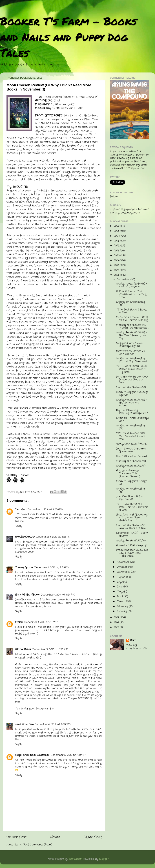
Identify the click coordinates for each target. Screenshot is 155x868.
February (123, 606)
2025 (117, 231)
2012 (117, 627)
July (119, 582)
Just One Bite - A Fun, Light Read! (130, 498)
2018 (117, 265)
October (122, 567)
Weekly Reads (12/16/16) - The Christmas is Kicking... (132, 403)
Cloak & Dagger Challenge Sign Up (132, 394)
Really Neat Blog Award (131, 444)
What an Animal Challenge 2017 (132, 419)
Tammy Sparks (24, 568)
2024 (117, 236)
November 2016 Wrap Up (132, 545)
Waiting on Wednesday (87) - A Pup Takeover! (131, 360)
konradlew (75, 859)
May (120, 592)
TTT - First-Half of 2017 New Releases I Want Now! (131, 436)
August (121, 577)
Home (55, 837)
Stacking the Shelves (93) (131, 387)
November (123, 562)
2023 (117, 241)
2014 (117, 622)
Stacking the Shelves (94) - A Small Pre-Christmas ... (132, 326)
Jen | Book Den (24, 724)
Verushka (21, 509)
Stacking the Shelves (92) (131, 461)
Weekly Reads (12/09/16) (131, 466)
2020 (117, 256)
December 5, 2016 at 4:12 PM (68, 755)
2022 (117, 246)
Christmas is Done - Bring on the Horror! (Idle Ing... (132, 319)
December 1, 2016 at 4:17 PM (41, 622)
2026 (117, 226)
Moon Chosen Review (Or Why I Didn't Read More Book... (132, 553)
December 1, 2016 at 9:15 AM (51, 568)
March (121, 601)
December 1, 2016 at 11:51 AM (58, 595)
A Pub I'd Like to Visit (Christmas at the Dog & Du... (131, 294)
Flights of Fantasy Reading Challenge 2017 (132, 412)
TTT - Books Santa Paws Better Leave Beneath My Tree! (131, 369)
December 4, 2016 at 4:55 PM (53, 724)
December (124, 280)
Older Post (93, 837)
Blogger (104, 859)
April (120, 597)
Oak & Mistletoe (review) (131, 456)
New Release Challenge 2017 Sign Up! (130, 352)
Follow (114, 197)
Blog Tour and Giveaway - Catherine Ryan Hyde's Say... (132, 518)
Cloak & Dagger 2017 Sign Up (132, 483)
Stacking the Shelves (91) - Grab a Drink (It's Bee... (132, 527)
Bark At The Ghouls (27, 595)
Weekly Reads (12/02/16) (131, 541)
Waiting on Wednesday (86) (130, 427)
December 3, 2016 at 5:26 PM (50, 649)
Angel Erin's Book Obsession (32, 755)
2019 (117, 260)
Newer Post (16, 837)
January (122, 611)
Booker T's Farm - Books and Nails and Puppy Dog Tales (68, 37)
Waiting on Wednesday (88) (130, 303)
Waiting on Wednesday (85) (130, 490)
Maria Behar (23, 649)
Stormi (19, 622)
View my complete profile (137, 647)
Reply (19, 526)
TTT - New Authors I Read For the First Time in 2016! (132, 507)
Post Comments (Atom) (38, 845)
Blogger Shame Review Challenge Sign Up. (130, 345)
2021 (117, 251)
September (124, 572)
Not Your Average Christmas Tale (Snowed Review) (128, 473)
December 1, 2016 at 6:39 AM (45, 509)
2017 (117, 270)
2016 (117, 275)
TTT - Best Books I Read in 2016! (131, 311)
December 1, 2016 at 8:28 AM (54, 537)
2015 (117, 617)
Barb (133, 640)
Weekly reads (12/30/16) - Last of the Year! (132, 285)
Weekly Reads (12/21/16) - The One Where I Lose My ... (132, 335)
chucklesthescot (25, 537)
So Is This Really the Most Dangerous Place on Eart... (132, 380)
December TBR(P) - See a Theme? (132, 534)
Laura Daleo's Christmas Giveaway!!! (131, 450)
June (120, 587)
